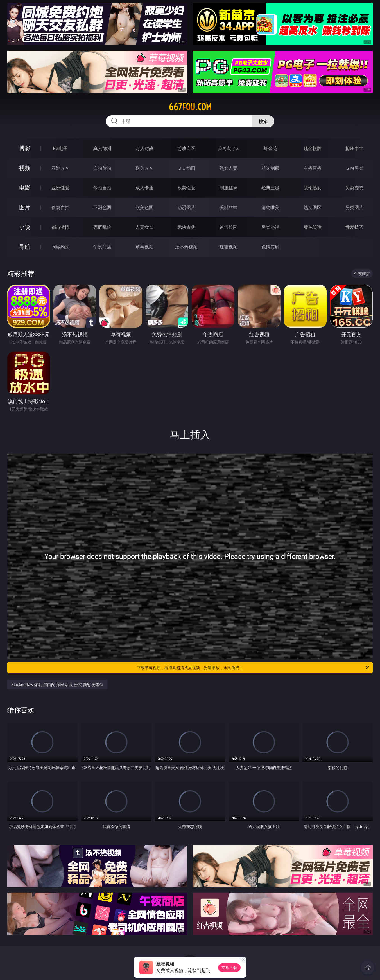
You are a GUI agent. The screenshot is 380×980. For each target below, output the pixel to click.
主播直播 (313, 168)
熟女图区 (313, 207)
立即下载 (229, 967)
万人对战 (144, 148)
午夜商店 (102, 247)
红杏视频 (229, 247)
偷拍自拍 (102, 188)
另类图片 (354, 207)
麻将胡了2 (228, 148)
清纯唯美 (270, 207)
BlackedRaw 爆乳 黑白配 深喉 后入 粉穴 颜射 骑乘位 (57, 684)
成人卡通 (144, 188)
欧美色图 (144, 207)
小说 (25, 227)
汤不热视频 (186, 247)
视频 (25, 168)
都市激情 (60, 227)
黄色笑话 (313, 227)
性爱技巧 (354, 227)
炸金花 (270, 148)
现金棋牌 (313, 148)
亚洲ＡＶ (60, 168)
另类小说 (270, 227)
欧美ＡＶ (144, 168)
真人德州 (102, 148)
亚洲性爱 (60, 188)
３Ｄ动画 (186, 168)
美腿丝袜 (229, 207)
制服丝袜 (229, 188)
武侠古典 (186, 227)
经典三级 (270, 188)
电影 (25, 188)
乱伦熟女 (313, 188)
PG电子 (60, 148)
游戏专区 (186, 148)
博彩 (25, 148)
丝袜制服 (270, 168)
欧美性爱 (186, 188)
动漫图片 (186, 207)
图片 (25, 207)
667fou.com (190, 107)
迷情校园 (229, 227)
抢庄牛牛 (354, 148)
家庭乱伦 (102, 227)
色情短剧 (270, 247)
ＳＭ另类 (354, 168)
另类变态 (354, 188)
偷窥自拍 (60, 207)
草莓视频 (144, 247)
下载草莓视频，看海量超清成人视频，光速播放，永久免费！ (253, 668)
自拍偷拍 (102, 168)
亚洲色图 (102, 207)
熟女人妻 (229, 168)
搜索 (263, 121)
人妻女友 (144, 227)
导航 (25, 247)
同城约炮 (60, 247)
